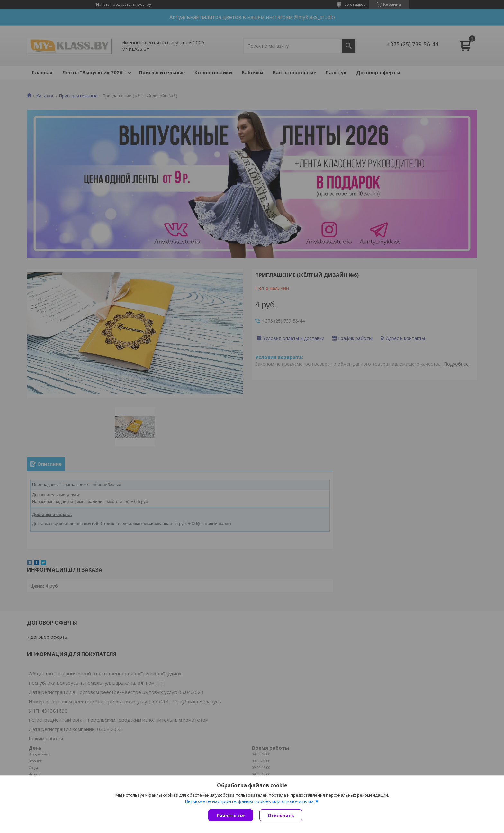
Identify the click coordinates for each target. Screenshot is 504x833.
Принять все (231, 815)
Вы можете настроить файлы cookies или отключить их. (250, 801)
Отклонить (281, 815)
